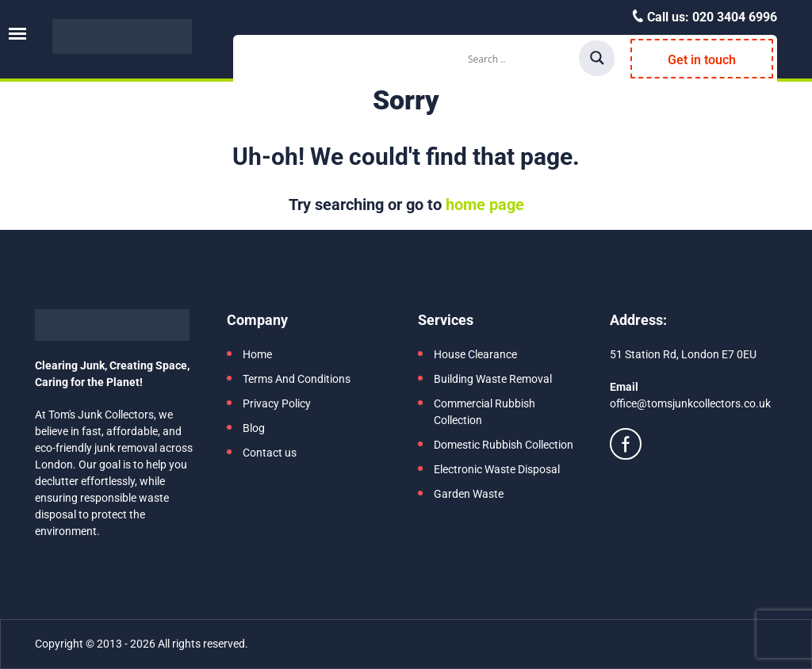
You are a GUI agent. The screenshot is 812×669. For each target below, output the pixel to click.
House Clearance (475, 354)
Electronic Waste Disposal (497, 469)
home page (485, 205)
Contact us (270, 453)
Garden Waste (469, 494)
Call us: (710, 17)
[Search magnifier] (597, 58)
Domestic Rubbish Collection (504, 445)
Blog (254, 428)
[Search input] (521, 59)
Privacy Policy (277, 403)
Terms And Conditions (297, 379)
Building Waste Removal (493, 379)
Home (257, 354)
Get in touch (702, 60)
